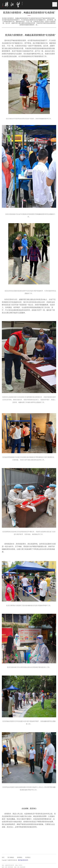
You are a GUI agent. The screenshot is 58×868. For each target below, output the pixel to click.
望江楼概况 (11, 857)
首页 (3, 857)
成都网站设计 (39, 865)
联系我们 (28, 857)
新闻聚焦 (20, 857)
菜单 (55, 4)
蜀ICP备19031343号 (23, 860)
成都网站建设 (32, 865)
